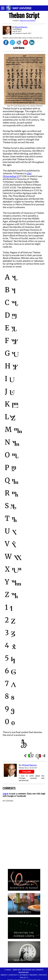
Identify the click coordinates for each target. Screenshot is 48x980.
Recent (33, 975)
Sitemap (24, 975)
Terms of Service (21, 978)
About (4, 975)
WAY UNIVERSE (22, 8)
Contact (13, 975)
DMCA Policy (38, 978)
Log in (5, 794)
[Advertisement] (24, 3)
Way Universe (25, 970)
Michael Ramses (29, 765)
